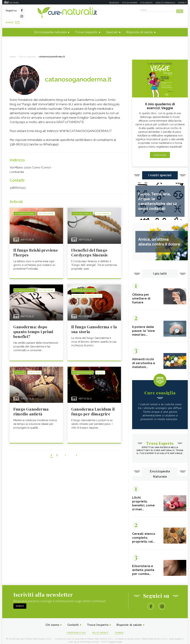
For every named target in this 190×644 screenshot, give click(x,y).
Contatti (71, 622)
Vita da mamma (130, 3)
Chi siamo (49, 622)
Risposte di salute (140, 26)
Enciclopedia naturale (50, 26)
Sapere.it (182, 3)
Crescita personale (165, 3)
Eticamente (146, 3)
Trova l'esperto (86, 26)
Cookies (122, 629)
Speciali (112, 26)
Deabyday (114, 3)
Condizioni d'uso (74, 629)
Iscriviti (47, 11)
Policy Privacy (101, 629)
